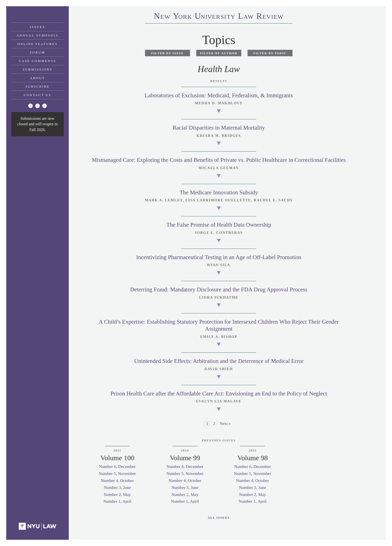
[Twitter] (30, 106)
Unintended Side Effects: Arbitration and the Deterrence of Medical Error (219, 361)
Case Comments (37, 61)
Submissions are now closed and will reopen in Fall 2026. (38, 124)
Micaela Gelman (219, 168)
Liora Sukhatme (219, 298)
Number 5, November (117, 474)
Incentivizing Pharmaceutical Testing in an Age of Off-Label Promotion (219, 257)
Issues (37, 27)
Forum (37, 52)
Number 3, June (117, 488)
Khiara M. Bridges (219, 136)
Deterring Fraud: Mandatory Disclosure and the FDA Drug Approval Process (219, 290)
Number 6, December (117, 467)
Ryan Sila (219, 265)
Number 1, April (117, 501)
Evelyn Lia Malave (219, 401)
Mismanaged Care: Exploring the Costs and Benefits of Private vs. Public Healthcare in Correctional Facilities (219, 160)
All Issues (219, 518)
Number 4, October (117, 481)
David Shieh (219, 369)
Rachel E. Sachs (273, 200)
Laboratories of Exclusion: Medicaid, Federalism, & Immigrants (219, 95)
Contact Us (37, 95)
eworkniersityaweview (219, 17)
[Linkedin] (44, 106)
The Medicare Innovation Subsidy (219, 192)
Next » (225, 424)
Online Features (38, 44)
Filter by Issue (168, 53)
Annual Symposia (37, 35)
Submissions (38, 69)
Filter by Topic (270, 53)
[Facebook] (37, 106)
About (37, 78)
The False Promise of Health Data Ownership (219, 225)
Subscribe (37, 86)
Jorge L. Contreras (219, 233)
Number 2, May (117, 495)
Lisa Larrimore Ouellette (218, 200)
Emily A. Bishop (219, 337)
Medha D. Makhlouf (219, 103)
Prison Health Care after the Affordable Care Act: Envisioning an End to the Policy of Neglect (219, 394)
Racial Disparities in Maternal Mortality (219, 128)
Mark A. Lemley (164, 200)
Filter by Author (219, 53)
